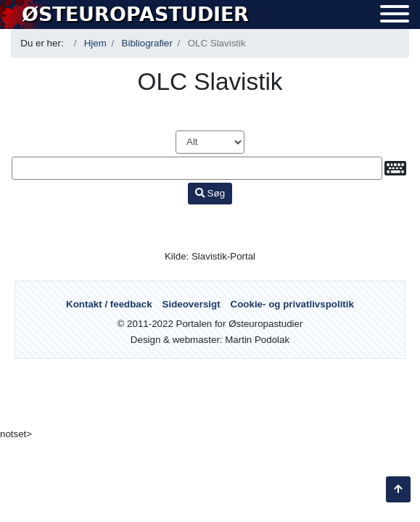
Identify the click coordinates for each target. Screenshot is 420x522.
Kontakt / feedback (109, 304)
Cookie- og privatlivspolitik (292, 304)
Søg (210, 194)
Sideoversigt (192, 304)
